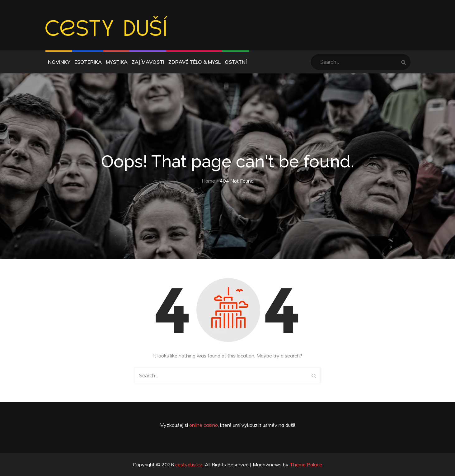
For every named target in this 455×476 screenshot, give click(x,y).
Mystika (117, 62)
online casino (204, 425)
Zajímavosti (148, 62)
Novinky (59, 62)
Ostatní (236, 62)
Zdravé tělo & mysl (195, 62)
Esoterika (88, 62)
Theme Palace (306, 464)
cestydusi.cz (189, 464)
